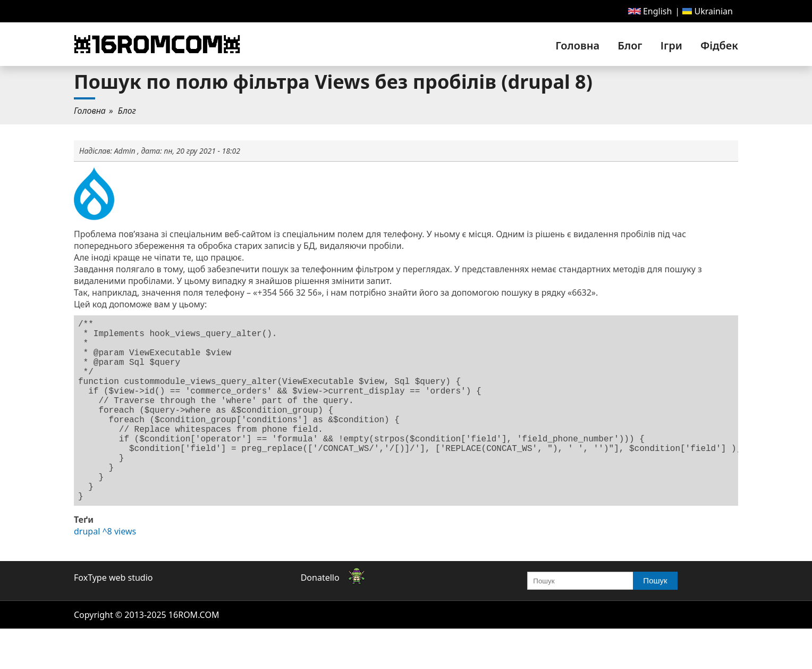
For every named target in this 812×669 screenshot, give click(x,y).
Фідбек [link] (719, 45)
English (650, 11)
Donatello (320, 618)
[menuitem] (650, 11)
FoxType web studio (113, 618)
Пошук (655, 621)
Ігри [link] (671, 45)
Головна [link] (577, 45)
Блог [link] (630, 45)
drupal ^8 (93, 572)
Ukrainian (708, 11)
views (125, 572)
